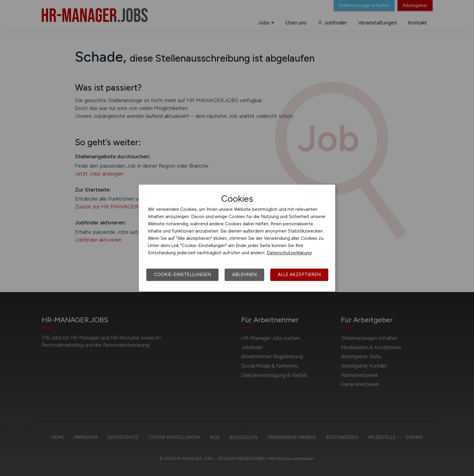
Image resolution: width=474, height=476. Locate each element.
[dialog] (237, 238)
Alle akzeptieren (299, 275)
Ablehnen (244, 275)
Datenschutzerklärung (289, 253)
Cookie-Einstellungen (182, 275)
